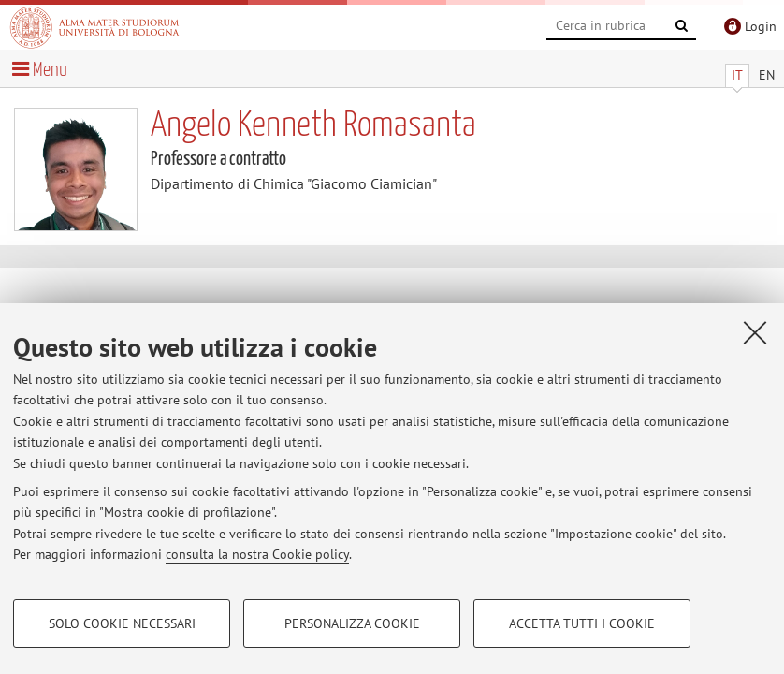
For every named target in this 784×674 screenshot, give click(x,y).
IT (737, 75)
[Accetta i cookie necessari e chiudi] (755, 332)
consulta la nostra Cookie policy (257, 554)
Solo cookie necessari (122, 623)
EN (767, 75)
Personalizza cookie (352, 623)
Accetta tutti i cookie (582, 623)
